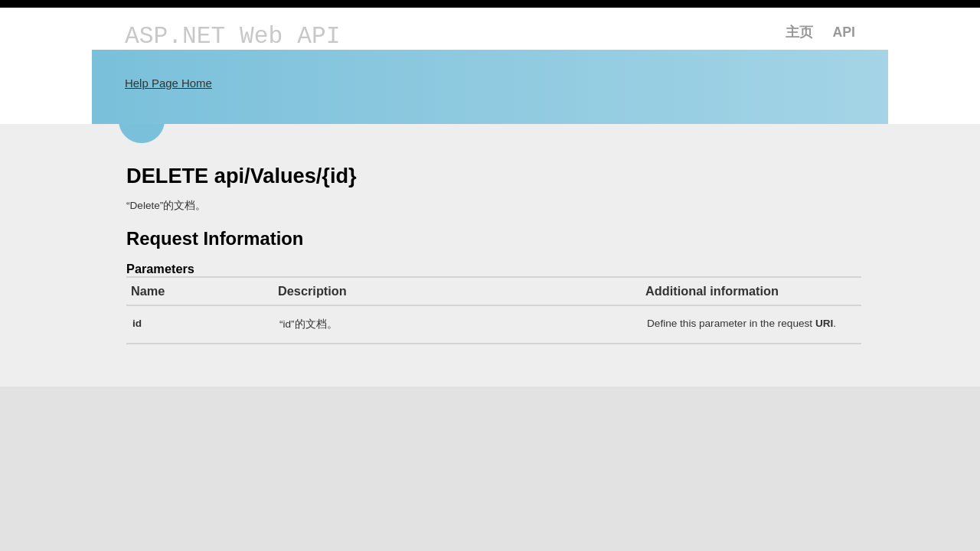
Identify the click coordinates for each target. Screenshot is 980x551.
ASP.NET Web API (232, 36)
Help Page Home (168, 83)
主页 (799, 32)
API (844, 32)
